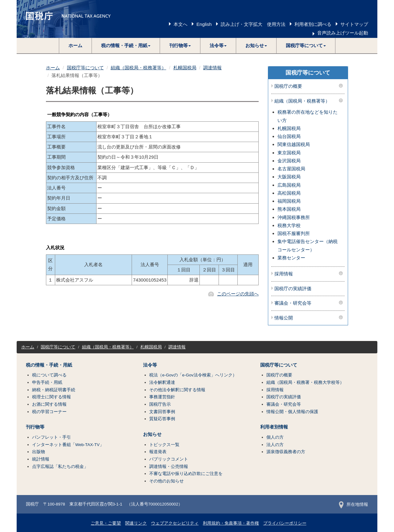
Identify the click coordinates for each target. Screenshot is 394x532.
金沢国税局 (289, 161)
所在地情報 (353, 504)
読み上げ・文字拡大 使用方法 (253, 24)
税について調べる (49, 375)
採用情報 (284, 274)
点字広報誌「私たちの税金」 (60, 467)
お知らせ (152, 434)
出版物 (39, 452)
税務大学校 (289, 225)
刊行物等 (35, 427)
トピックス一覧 (164, 445)
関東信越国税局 (294, 144)
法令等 (150, 365)
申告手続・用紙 (47, 382)
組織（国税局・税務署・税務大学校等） (305, 382)
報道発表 (158, 452)
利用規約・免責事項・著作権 (231, 523)
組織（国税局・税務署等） (138, 68)
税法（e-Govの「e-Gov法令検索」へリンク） (193, 375)
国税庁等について (85, 68)
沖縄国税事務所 (294, 217)
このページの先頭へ (238, 294)
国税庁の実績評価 (293, 289)
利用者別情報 (274, 427)
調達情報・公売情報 (169, 467)
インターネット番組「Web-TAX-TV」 (68, 445)
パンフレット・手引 (51, 437)
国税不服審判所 (294, 233)
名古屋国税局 (291, 169)
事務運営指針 (162, 397)
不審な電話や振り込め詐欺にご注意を (186, 474)
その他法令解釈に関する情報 (177, 390)
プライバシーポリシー (285, 523)
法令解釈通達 (162, 382)
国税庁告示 (160, 404)
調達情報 (212, 68)
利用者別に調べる (313, 24)
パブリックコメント (169, 459)
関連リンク (136, 523)
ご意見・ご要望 (106, 523)
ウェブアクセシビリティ (175, 523)
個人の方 (275, 437)
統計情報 (41, 459)
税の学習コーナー (49, 412)
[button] (126, 46)
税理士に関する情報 (51, 397)
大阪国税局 (289, 177)
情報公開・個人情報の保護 (292, 412)
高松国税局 (289, 193)
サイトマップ (354, 24)
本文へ (181, 24)
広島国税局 (289, 185)
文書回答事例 (162, 412)
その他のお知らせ (166, 481)
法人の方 (275, 445)
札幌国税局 (185, 68)
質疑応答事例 (162, 419)
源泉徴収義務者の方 (286, 452)
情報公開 (284, 318)
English (204, 24)
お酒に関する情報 (49, 404)
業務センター (291, 258)
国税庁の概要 (288, 86)
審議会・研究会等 (293, 303)
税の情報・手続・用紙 (49, 365)
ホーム (75, 45)
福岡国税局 (289, 201)
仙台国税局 (289, 136)
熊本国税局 (289, 209)
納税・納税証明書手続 (54, 390)
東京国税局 (289, 153)
